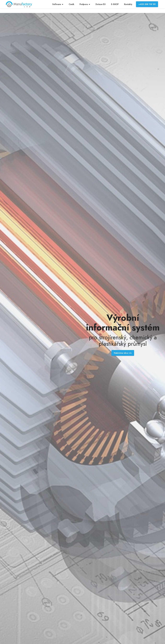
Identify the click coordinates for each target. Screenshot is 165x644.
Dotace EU (101, 4)
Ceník (71, 4)
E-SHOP (115, 4)
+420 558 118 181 (147, 4)
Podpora (84, 4)
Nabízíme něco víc (123, 353)
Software (57, 4)
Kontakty (128, 4)
